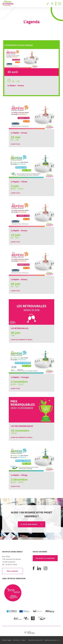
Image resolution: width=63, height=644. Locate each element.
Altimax (59, 640)
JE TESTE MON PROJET (32, 524)
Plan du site (16, 640)
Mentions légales (7, 640)
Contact (23, 640)
